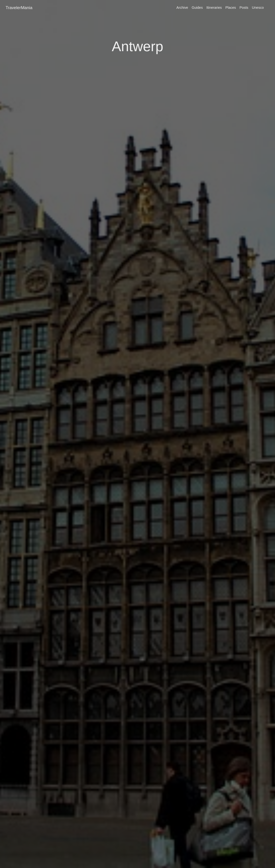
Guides (197, 8)
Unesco (258, 8)
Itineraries (214, 8)
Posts (244, 8)
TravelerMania (19, 8)
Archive (182, 8)
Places (231, 8)
